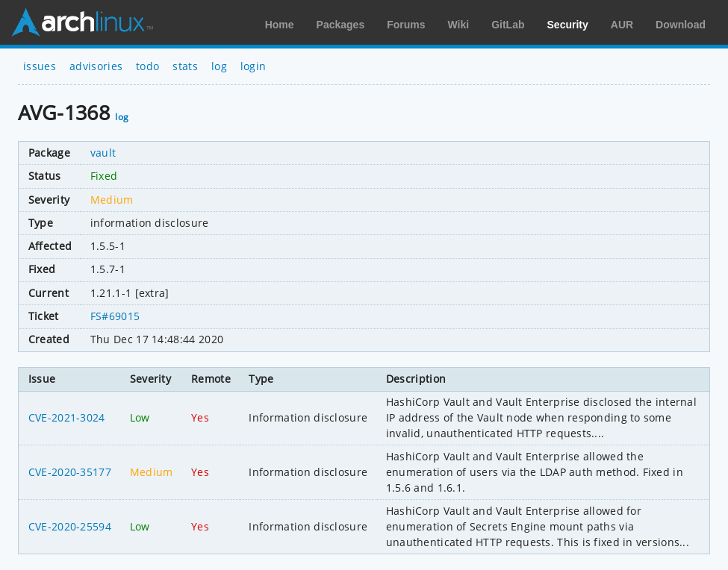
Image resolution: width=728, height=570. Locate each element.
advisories (96, 66)
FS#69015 (115, 316)
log (219, 66)
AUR (622, 25)
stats (185, 66)
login (253, 66)
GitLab (508, 25)
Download (681, 25)
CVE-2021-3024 (67, 417)
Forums (406, 25)
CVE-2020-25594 (70, 526)
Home (280, 25)
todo (147, 66)
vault (103, 153)
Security (568, 25)
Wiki (459, 25)
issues (40, 66)
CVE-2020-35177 (70, 472)
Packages (341, 25)
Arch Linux (82, 22)
